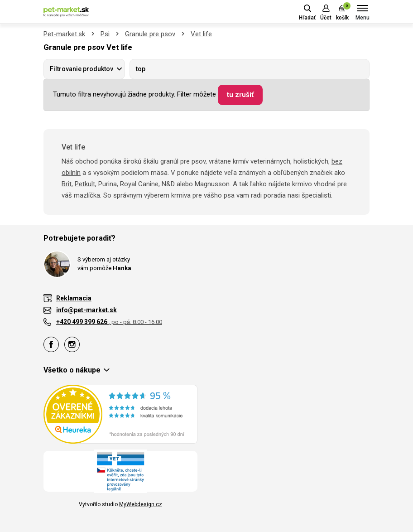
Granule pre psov (150, 34)
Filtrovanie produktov (82, 69)
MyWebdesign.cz (141, 504)
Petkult (85, 184)
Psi (105, 34)
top (141, 69)
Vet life (201, 34)
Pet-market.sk (64, 34)
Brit (67, 184)
